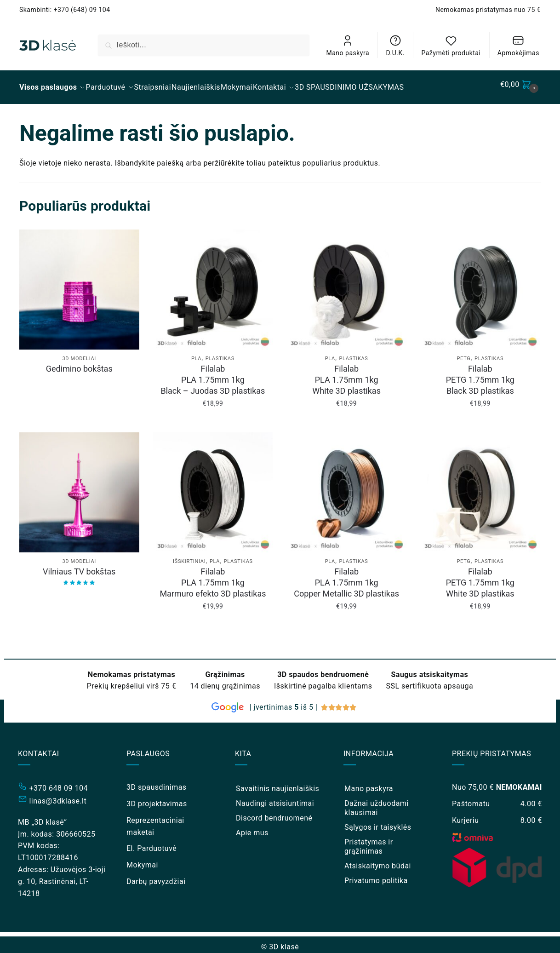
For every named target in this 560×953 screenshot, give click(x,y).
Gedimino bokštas (79, 363)
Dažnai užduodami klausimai (377, 802)
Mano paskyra (348, 45)
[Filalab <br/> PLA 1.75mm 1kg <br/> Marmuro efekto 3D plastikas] (213, 487)
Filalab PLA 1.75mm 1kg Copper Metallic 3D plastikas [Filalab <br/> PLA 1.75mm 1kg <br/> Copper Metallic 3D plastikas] (346, 577)
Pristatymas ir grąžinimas (369, 841)
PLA (196, 353)
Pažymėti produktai (451, 45)
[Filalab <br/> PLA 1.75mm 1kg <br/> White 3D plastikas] (346, 284)
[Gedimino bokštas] (79, 284)
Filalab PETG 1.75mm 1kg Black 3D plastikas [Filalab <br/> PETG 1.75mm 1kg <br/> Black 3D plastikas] (480, 374)
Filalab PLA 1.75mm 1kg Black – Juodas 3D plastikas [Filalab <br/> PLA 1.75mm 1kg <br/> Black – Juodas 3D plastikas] (213, 374)
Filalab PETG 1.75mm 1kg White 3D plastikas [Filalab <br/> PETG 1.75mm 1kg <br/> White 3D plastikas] (480, 577)
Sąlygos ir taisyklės (378, 822)
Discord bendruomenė (274, 812)
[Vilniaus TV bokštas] (79, 487)
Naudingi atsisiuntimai (275, 798)
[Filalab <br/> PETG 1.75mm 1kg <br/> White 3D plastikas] (480, 487)
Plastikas (220, 353)
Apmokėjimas (518, 45)
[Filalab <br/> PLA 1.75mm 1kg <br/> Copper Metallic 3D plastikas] (346, 487)
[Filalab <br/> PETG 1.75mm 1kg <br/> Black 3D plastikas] (480, 284)
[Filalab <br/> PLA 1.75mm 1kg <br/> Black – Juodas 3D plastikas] (213, 284)
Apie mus (252, 827)
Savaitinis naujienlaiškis (277, 783)
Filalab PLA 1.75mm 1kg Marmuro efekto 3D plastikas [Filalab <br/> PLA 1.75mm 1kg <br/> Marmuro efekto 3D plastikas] (213, 577)
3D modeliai (79, 353)
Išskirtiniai (189, 556)
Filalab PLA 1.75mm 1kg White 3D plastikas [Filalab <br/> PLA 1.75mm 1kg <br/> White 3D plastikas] (346, 374)
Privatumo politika (376, 875)
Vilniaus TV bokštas (79, 566)
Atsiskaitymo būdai (378, 860)
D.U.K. (395, 45)
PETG (463, 353)
